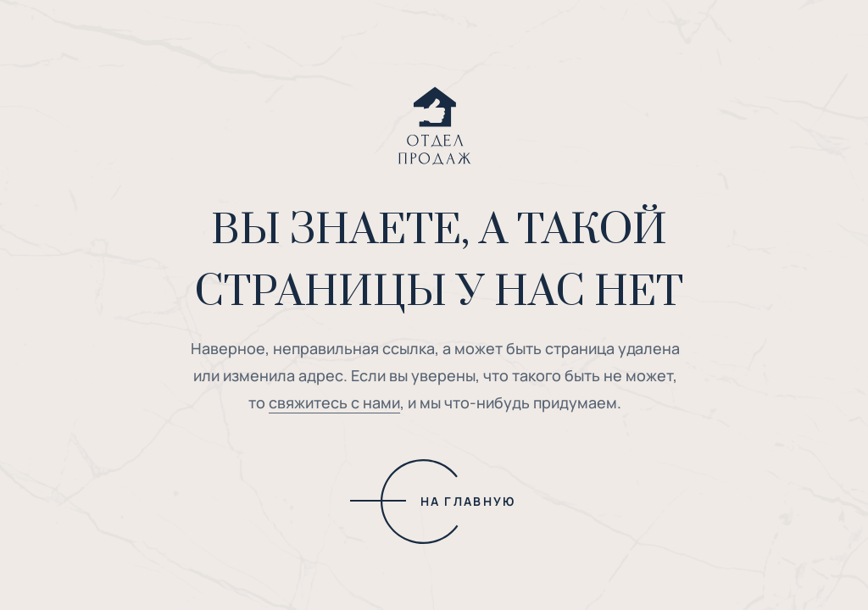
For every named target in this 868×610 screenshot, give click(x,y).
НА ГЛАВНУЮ (468, 501)
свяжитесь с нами (334, 402)
